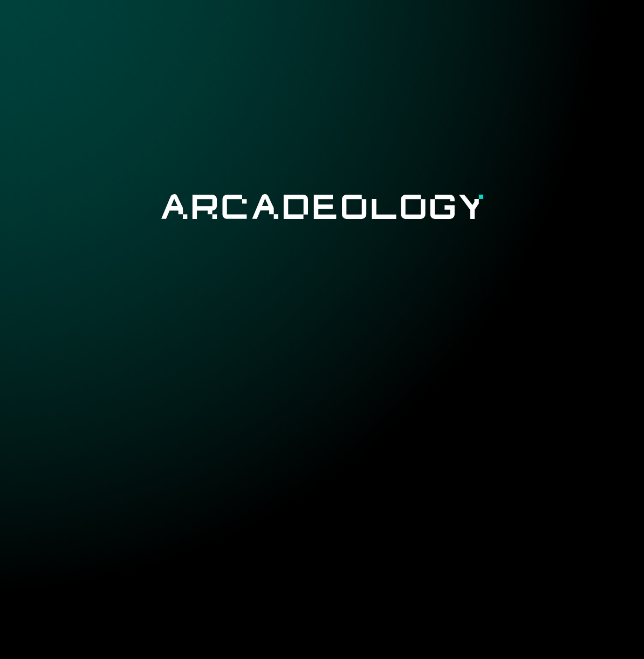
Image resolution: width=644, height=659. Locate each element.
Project (252, 31)
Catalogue (318, 31)
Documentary (404, 31)
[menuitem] (252, 31)
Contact (569, 31)
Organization (493, 31)
